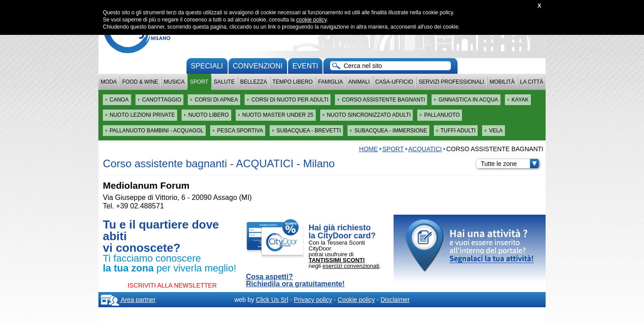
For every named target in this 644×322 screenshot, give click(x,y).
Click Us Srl (272, 300)
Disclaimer (395, 300)
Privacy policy (313, 300)
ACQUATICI (425, 149)
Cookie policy (356, 300)
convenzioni (258, 66)
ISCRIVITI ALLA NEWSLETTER (172, 285)
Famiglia (330, 82)
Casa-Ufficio (394, 82)
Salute (224, 82)
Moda (109, 82)
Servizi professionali (451, 82)
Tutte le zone (510, 164)
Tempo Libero (292, 82)
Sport (199, 82)
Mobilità (502, 82)
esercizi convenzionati (351, 266)
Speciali (207, 66)
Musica (174, 82)
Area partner (128, 300)
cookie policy (311, 20)
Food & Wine (140, 82)
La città (532, 82)
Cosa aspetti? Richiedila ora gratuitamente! (295, 280)
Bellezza (254, 82)
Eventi (305, 66)
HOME (369, 149)
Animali (359, 82)
